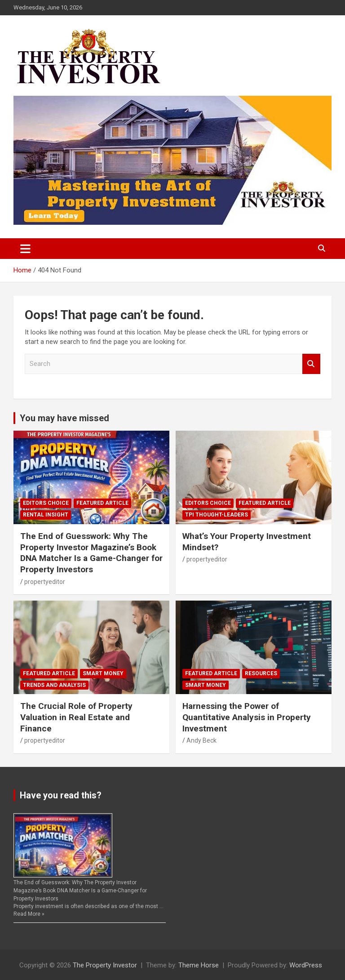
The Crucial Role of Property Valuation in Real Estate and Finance (76, 717)
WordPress (306, 965)
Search (311, 364)
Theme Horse (199, 965)
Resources (261, 673)
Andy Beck (201, 740)
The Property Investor (105, 965)
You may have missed (64, 418)
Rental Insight (46, 515)
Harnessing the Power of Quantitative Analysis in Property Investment (247, 717)
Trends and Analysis (54, 685)
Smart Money (103, 673)
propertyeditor (45, 582)
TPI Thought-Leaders (217, 515)
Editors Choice (46, 503)
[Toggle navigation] (25, 249)
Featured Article (102, 503)
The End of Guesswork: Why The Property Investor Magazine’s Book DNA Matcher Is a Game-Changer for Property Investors (91, 553)
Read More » (29, 914)
